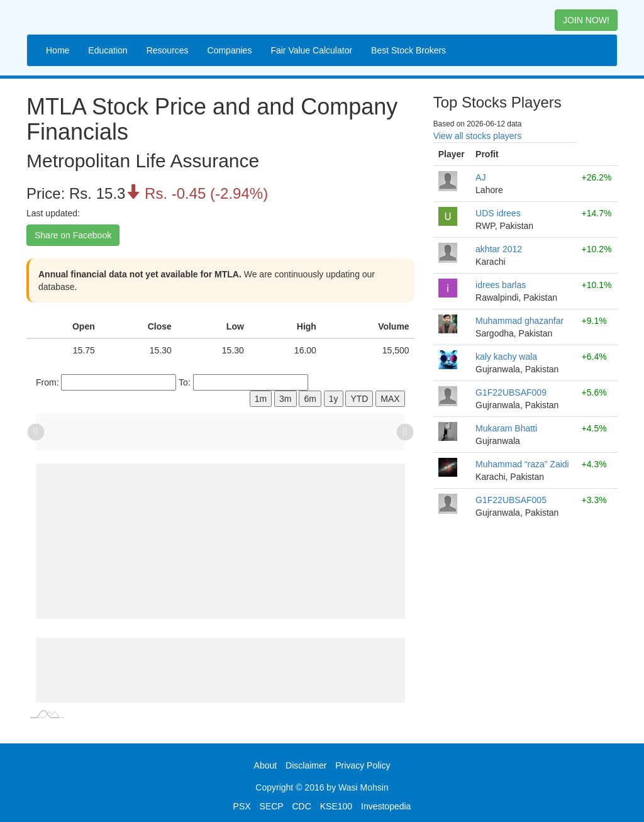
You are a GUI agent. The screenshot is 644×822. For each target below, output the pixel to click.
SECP (271, 806)
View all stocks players (478, 136)
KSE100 (336, 806)
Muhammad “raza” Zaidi (522, 464)
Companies (230, 50)
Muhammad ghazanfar (519, 321)
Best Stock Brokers (408, 50)
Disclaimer (306, 765)
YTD (359, 399)
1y (334, 399)
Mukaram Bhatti (506, 428)
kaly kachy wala (506, 357)
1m (261, 399)
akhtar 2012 (499, 249)
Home (58, 50)
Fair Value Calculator (311, 50)
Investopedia (386, 806)
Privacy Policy (363, 765)
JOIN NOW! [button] (586, 20)
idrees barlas (501, 285)
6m (310, 399)
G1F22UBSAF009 (511, 392)
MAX (390, 399)
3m (285, 399)
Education (108, 50)
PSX (242, 806)
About (266, 765)
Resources (168, 50)
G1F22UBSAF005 (511, 500)
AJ (480, 177)
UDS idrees (498, 213)
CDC (302, 806)
